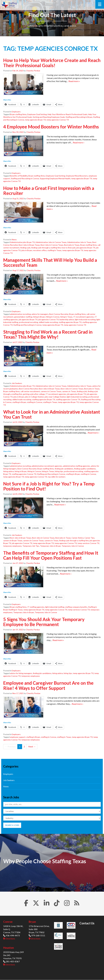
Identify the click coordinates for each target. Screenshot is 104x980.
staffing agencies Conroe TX (68, 399)
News (14, 239)
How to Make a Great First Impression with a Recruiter (49, 191)
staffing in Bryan (19, 402)
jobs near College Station (55, 397)
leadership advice (67, 319)
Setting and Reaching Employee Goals (49, 117)
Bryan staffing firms (18, 114)
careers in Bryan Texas (13, 540)
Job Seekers (17, 383)
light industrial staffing (55, 607)
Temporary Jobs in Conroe (73, 546)
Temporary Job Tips (31, 546)
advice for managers (40, 314)
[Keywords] (52, 804)
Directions (9, 939)
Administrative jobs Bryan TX (22, 242)
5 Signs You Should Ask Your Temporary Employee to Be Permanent (44, 622)
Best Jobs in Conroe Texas (52, 245)
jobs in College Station (34, 397)
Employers (16, 112)
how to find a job (69, 248)
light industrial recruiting (85, 319)
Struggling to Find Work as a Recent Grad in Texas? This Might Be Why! (48, 334)
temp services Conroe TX (88, 543)
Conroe (8, 922)
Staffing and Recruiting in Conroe (25, 178)
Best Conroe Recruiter (59, 314)
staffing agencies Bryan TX (70, 322)
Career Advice (78, 538)
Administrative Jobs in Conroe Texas (51, 242)
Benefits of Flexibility (19, 176)
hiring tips (59, 471)
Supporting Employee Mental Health (55, 178)
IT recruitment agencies (84, 317)
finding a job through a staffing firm (46, 248)
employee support (18, 737)
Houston (9, 948)
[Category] (52, 818)
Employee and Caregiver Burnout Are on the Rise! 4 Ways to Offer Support (48, 685)
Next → (32, 746)
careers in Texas (69, 391)
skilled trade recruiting (48, 322)
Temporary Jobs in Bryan (50, 546)
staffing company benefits (76, 607)
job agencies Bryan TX (86, 248)
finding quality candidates (85, 469)
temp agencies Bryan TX (35, 120)
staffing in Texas (54, 250)
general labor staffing (23, 317)
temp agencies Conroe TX (58, 120)
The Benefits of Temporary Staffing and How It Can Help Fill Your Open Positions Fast (51, 555)
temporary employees (12, 546)
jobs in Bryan (27, 250)
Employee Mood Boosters (77, 176)
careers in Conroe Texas (51, 391)
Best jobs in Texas (72, 245)
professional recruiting (29, 322)
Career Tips (90, 538)
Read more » (74, 81)
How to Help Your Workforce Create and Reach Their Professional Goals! (52, 63)
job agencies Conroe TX (48, 319)
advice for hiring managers (21, 673)
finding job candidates (64, 469)
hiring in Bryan (39, 317)
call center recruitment (30, 391)
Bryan (32, 922)
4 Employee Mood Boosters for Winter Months (51, 127)
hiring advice (9, 471)
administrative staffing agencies (77, 466)
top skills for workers (57, 477)
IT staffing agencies (36, 607)
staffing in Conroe (35, 402)
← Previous (10, 746)
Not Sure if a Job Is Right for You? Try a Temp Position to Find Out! (49, 486)
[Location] (52, 811)
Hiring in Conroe (53, 317)
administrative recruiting (20, 314)
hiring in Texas (66, 317)
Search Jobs (12, 825)
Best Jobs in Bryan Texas (29, 245)
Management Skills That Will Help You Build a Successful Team (50, 262)
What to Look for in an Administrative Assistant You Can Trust (52, 414)
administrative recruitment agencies (47, 466)
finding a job (25, 248)
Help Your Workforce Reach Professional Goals (67, 114)
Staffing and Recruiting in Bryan (79, 117)
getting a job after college (34, 394)
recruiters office (40, 250)
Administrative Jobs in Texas (79, 242)
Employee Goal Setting (37, 114)
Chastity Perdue (33, 71)
